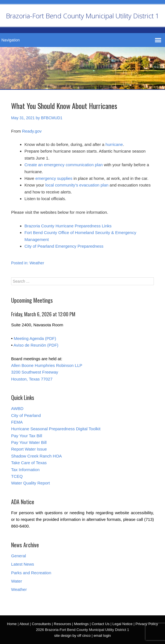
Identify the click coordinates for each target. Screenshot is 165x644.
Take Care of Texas (29, 463)
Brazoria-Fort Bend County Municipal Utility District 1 (82, 16)
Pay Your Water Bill (29, 442)
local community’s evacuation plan (77, 185)
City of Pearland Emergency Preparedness (64, 246)
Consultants (42, 624)
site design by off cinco (72, 636)
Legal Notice (122, 624)
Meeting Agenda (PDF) (35, 338)
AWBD (17, 408)
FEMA (17, 422)
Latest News (23, 564)
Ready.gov (32, 131)
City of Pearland (26, 415)
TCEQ (17, 476)
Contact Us (101, 624)
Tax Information (25, 470)
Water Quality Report (31, 483)
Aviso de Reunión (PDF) (36, 345)
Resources (62, 624)
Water (17, 581)
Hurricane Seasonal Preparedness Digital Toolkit (56, 429)
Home (12, 624)
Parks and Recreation (31, 573)
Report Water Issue (29, 449)
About (24, 624)
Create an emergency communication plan (64, 165)
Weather (37, 263)
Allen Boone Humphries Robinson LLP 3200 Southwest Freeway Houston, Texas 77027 (47, 372)
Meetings (82, 624)
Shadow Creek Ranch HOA (37, 456)
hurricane (114, 144)
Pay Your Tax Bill (27, 436)
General (18, 556)
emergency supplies (54, 178)
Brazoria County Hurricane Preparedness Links (68, 226)
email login (102, 636)
